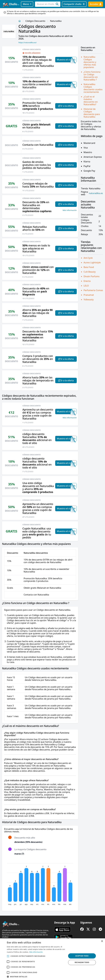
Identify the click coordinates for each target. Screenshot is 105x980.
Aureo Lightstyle (92, 262)
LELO (86, 286)
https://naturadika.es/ (28, 42)
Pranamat (89, 295)
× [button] (102, 941)
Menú (27, 4)
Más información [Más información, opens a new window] (36, 952)
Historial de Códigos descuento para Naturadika (92, 113)
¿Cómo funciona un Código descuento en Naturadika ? (92, 76)
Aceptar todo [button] (82, 956)
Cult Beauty (90, 272)
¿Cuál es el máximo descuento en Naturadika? (91, 100)
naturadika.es (96, 193)
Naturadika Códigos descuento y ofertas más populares (90, 62)
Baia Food (89, 267)
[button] (36, 977)
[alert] (52, 959)
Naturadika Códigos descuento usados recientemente (93, 88)
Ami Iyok (88, 258)
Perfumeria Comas (93, 290)
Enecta (87, 281)
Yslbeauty (89, 299)
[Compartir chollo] (74, 4)
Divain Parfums (91, 276)
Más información (70, 210)
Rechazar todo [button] (82, 962)
